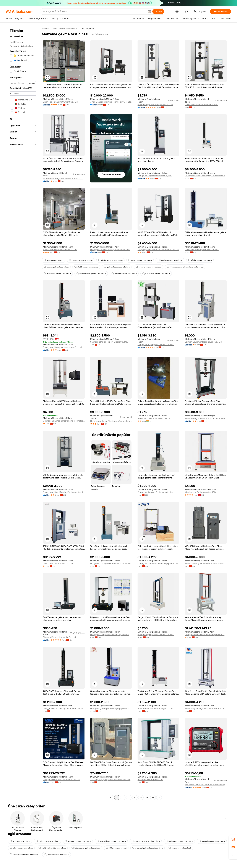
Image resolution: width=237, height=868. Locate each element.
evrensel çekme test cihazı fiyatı (148, 848)
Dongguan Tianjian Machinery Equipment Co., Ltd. (111, 634)
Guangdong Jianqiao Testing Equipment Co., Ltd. (111, 708)
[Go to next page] (159, 797)
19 (153, 797)
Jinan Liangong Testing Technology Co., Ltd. (111, 102)
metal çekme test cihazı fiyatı (146, 841)
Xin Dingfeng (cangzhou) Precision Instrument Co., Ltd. (111, 779)
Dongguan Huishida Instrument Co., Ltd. (62, 779)
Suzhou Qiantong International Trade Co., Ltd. (64, 178)
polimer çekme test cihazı (124, 274)
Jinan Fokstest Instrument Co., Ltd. (201, 105)
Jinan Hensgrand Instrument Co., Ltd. (60, 102)
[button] (149, 11)
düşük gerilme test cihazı (110, 260)
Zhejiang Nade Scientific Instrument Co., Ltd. (158, 250)
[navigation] (23, 413)
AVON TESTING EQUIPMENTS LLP (154, 418)
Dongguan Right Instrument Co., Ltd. (155, 176)
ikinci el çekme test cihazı (170, 260)
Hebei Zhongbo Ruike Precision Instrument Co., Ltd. (206, 418)
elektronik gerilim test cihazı (52, 848)
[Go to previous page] (111, 797)
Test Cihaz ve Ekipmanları (65, 29)
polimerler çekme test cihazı (179, 841)
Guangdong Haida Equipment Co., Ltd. (155, 105)
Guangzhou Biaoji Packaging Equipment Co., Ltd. (206, 176)
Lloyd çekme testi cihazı (81, 260)
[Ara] (158, 11)
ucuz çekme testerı (53, 260)
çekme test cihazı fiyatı (180, 848)
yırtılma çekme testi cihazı (148, 267)
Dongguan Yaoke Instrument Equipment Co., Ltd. (206, 634)
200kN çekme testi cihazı (57, 855)
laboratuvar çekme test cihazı (86, 848)
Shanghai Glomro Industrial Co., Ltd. (60, 637)
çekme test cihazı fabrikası (117, 267)
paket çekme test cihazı (140, 260)
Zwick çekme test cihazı (47, 841)
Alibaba (45, 29)
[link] (233, 839)
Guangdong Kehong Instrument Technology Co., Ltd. (64, 421)
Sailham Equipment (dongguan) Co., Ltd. (203, 342)
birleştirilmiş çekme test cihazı (111, 841)
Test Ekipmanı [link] (88, 29)
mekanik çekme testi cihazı (212, 841)
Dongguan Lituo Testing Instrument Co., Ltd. (64, 708)
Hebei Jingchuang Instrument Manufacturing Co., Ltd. (206, 708)
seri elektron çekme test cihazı (91, 274)
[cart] (187, 12)
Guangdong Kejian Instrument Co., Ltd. (156, 634)
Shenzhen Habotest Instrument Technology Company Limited (206, 785)
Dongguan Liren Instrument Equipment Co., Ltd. (158, 563)
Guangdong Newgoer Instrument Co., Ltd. (62, 347)
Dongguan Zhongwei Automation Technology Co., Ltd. (111, 563)
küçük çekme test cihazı (200, 260)
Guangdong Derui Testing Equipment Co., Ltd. (64, 492)
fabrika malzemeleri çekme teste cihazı (185, 267)
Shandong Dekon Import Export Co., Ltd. (109, 342)
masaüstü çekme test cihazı (57, 274)
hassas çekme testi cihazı (56, 267)
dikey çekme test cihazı (21, 848)
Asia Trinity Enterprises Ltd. (150, 779)
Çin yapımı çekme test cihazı (156, 274)
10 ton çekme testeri (116, 848)
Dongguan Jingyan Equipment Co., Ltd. (156, 492)
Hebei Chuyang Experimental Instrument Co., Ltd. (206, 563)
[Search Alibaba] (94, 11)
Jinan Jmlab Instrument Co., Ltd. (58, 563)
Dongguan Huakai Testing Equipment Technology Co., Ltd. (111, 250)
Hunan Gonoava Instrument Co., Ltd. (60, 250)
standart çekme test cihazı (78, 841)
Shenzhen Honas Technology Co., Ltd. (155, 708)
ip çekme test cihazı (20, 841)
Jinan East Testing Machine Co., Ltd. (202, 250)
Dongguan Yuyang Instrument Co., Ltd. (156, 345)
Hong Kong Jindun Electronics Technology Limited (111, 421)
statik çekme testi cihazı (86, 267)
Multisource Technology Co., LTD (200, 492)
